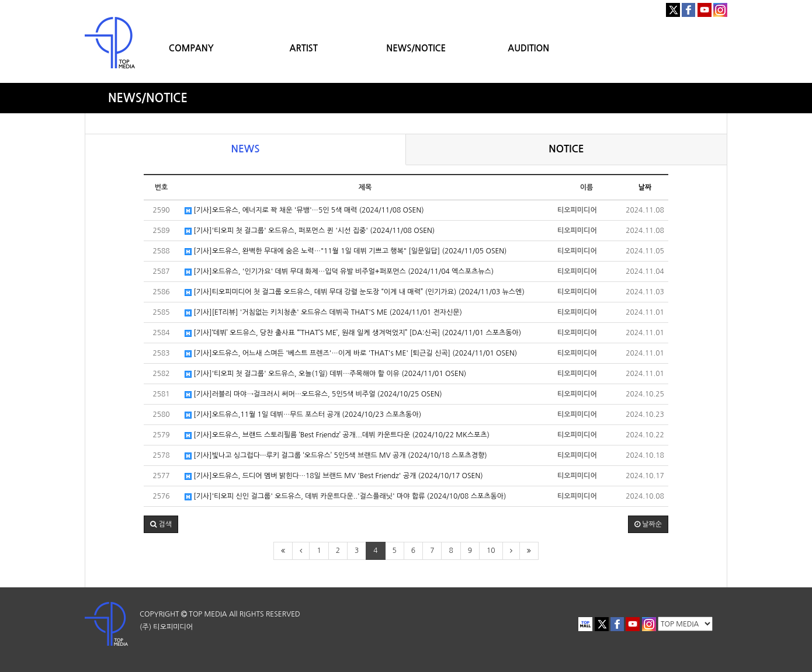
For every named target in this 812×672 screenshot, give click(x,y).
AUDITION (528, 48)
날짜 (645, 187)
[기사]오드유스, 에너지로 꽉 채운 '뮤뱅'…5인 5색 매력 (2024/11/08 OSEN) (304, 210)
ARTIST (304, 48)
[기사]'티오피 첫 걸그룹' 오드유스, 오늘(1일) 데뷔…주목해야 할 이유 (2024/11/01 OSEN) (325, 374)
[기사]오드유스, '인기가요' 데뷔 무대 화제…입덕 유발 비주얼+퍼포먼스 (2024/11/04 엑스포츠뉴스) (339, 272)
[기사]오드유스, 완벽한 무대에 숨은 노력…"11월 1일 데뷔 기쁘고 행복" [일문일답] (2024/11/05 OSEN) (346, 251)
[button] (161, 524)
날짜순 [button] (648, 524)
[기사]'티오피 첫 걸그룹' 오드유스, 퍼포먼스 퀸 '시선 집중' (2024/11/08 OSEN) (310, 231)
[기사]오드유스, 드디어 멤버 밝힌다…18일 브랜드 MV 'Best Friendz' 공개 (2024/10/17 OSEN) (334, 476)
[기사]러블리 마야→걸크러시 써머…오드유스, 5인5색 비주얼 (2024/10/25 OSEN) (313, 394)
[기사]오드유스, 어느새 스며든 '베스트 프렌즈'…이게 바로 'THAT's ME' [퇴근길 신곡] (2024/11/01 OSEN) (351, 354)
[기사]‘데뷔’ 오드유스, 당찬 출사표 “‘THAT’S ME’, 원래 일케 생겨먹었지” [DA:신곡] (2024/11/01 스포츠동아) (353, 333)
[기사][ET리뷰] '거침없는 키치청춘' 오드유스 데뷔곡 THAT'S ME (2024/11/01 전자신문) (323, 313)
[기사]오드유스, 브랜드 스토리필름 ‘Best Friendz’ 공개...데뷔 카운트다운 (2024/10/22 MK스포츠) (337, 435)
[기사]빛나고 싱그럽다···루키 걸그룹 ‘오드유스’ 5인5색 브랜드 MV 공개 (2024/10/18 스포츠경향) (336, 456)
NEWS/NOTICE (416, 48)
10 (491, 551)
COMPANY (191, 48)
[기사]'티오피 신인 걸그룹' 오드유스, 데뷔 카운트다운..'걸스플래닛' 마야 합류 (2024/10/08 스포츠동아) (345, 497)
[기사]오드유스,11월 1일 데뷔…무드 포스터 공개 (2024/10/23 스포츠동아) (303, 415)
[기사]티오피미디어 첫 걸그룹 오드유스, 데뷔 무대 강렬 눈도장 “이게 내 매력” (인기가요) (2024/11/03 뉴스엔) (355, 292)
